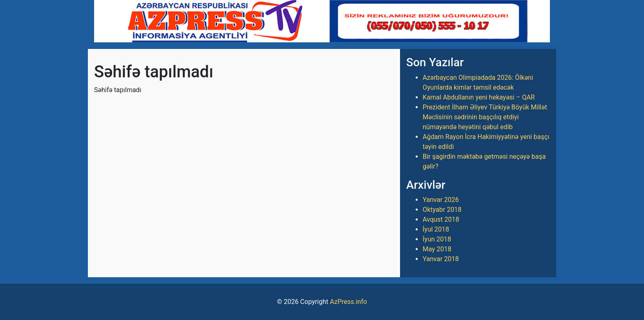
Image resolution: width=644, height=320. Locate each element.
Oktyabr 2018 (442, 210)
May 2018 (437, 249)
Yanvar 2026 (441, 200)
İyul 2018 (436, 229)
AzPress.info (348, 302)
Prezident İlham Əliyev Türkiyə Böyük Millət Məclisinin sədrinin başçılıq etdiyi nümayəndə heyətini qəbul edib (485, 117)
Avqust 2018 (441, 219)
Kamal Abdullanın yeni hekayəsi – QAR (479, 97)
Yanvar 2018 (441, 259)
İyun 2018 (437, 239)
